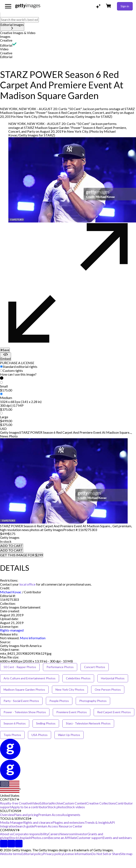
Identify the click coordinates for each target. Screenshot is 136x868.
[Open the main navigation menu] (8, 6)
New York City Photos (70, 689)
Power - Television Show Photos (25, 712)
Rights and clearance (38, 822)
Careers (54, 834)
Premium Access (50, 815)
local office (27, 584)
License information (77, 854)
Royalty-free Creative (15, 803)
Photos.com (40, 838)
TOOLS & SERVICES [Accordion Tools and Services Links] (16, 818)
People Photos (59, 701)
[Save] (5, 350)
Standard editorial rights (20, 367)
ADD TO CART (12, 546)
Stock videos (76, 807)
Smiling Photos (46, 723)
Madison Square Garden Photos (24, 689)
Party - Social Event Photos (21, 701)
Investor (81, 834)
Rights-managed (12, 630)
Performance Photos (60, 667)
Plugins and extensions (69, 822)
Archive (57, 803)
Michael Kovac (11, 592)
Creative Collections (101, 803)
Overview (7, 815)
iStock (13, 838)
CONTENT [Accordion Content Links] (10, 799)
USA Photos (40, 735)
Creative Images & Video (18, 33)
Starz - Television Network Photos (88, 723)
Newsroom (67, 834)
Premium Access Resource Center (58, 826)
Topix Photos (12, 735)
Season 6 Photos (15, 723)
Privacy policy (53, 854)
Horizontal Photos (113, 678)
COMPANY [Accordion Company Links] (10, 830)
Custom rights (13, 370)
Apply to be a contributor (29, 807)
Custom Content (75, 803)
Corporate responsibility (31, 834)
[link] (10, 638)
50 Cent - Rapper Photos (20, 667)
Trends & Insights (97, 822)
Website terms (11, 854)
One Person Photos (108, 689)
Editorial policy (32, 854)
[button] (68, 33)
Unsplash (25, 838)
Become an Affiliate (62, 838)
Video (4, 49)
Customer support (90, 838)
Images (5, 36)
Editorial (6, 45)
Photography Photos (93, 701)
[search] (0, 15)
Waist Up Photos (69, 735)
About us (6, 834)
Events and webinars (117, 838)
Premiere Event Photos (72, 712)
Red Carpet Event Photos (114, 712)
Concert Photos (95, 667)
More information (33, 638)
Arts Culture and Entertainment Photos (30, 678)
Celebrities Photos (78, 678)
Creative (6, 40)
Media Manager (12, 822)
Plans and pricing (26, 815)
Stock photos (57, 807)
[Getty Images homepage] (28, 6)
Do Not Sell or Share (106, 854)
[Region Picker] (10, 789)
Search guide (25, 826)
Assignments (71, 815)
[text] (19, 20)
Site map (126, 854)
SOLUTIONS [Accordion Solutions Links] (11, 811)
